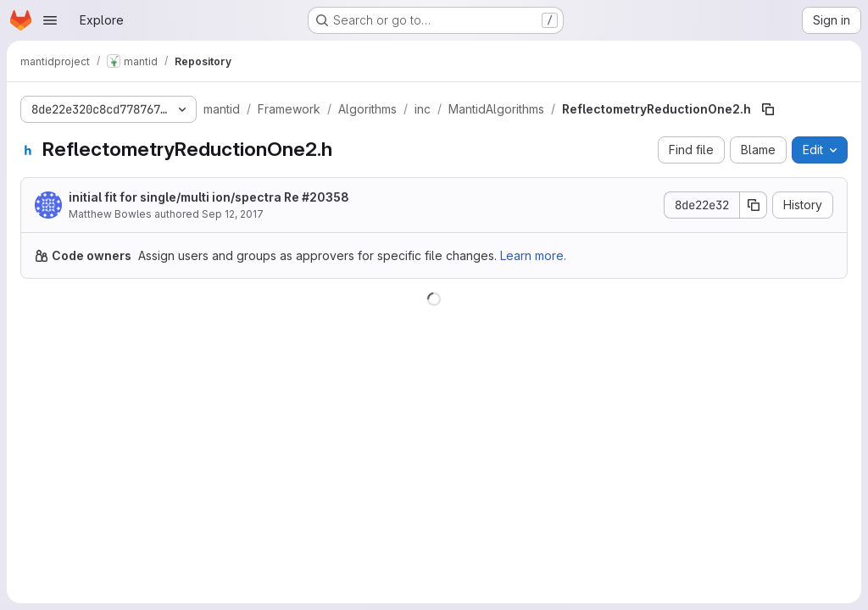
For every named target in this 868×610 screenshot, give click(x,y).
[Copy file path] (768, 109)
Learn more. (533, 255)
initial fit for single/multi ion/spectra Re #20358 (209, 197)
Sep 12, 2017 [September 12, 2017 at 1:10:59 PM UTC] (233, 214)
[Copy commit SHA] (754, 205)
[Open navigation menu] (50, 20)
